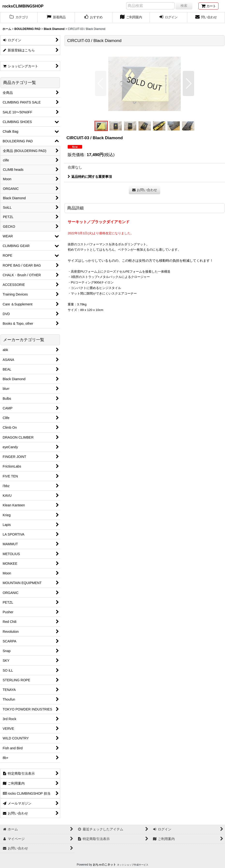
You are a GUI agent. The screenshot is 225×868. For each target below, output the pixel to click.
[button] (101, 83)
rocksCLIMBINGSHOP (23, 6)
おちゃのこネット (104, 865)
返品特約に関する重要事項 (90, 177)
